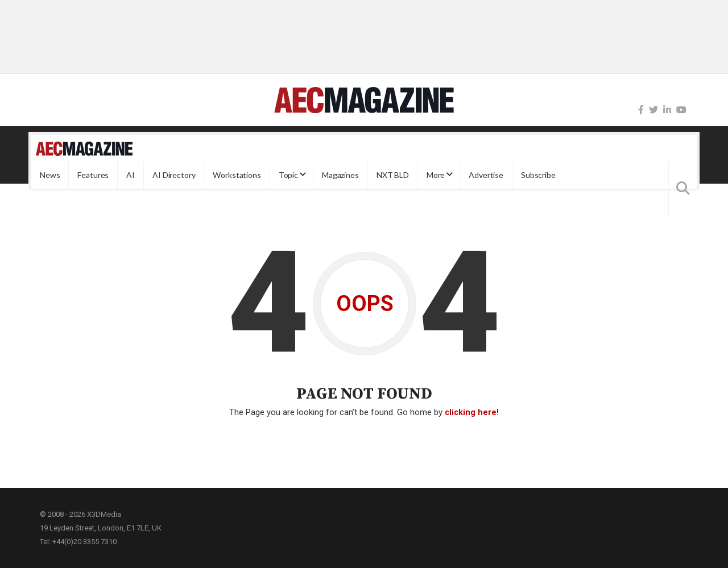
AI (131, 175)
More (436, 175)
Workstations (237, 175)
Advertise (486, 175)
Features (93, 175)
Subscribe (538, 175)
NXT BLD (393, 175)
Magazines (340, 175)
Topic (288, 175)
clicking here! (472, 412)
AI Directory (174, 175)
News (50, 175)
